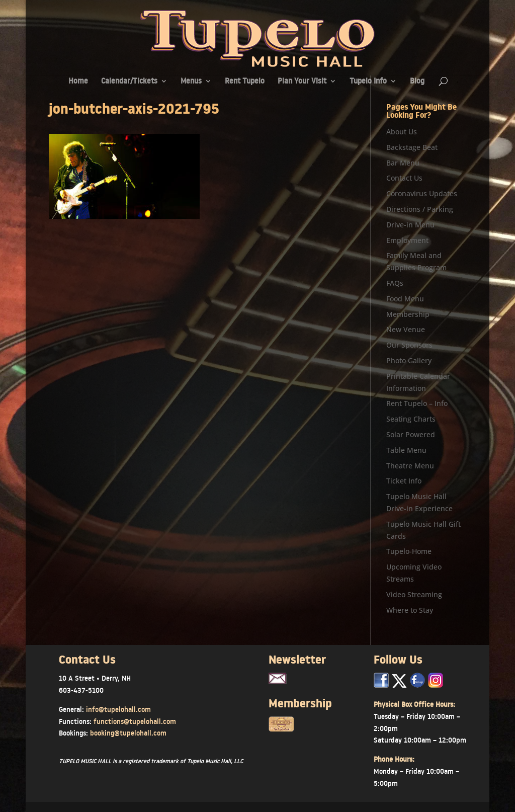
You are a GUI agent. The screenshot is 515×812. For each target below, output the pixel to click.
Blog (417, 82)
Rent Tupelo (245, 82)
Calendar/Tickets (129, 82)
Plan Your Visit (302, 82)
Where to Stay (410, 610)
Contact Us (404, 178)
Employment (407, 240)
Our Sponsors (409, 345)
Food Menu (405, 299)
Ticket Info (404, 481)
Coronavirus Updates (422, 193)
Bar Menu (403, 163)
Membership (408, 314)
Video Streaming (414, 594)
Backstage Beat (412, 147)
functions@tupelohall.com (135, 721)
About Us (402, 132)
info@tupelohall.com (118, 709)
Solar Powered (411, 434)
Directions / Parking (420, 209)
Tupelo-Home (409, 551)
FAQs (395, 283)
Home (78, 82)
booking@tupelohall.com (128, 733)
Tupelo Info (368, 82)
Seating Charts (411, 419)
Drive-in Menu (410, 225)
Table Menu (406, 450)
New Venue (406, 329)
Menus (191, 82)
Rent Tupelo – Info (417, 403)
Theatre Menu (410, 466)
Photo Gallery (409, 360)
